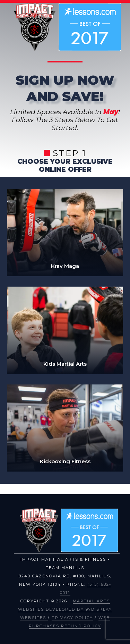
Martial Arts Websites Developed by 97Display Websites (65, 609)
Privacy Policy (72, 618)
